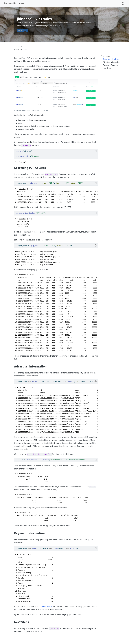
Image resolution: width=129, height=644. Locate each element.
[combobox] (123, 4)
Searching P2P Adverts (111, 59)
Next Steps (107, 68)
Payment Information (111, 65)
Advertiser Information (111, 62)
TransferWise (45, 607)
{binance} (21, 30)
